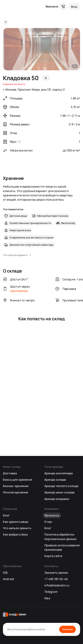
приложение (19, 291)
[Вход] (74, 7)
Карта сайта (53, 556)
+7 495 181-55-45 (56, 579)
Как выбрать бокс (16, 534)
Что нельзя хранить (17, 528)
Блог (6, 515)
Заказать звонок (56, 573)
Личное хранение (16, 492)
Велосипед (68, 223)
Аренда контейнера (59, 473)
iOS (5, 573)
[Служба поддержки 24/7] (63, 7)
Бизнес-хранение (16, 486)
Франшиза (52, 6)
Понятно (67, 629)
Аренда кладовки (57, 499)
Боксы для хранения (18, 480)
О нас (48, 522)
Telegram (51, 592)
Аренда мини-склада (59, 492)
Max (47, 598)
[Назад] (6, 22)
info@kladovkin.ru (57, 585)
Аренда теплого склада (61, 486)
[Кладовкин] (6, 7)
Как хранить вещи (16, 522)
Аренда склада (55, 480)
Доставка (10, 473)
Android (8, 579)
